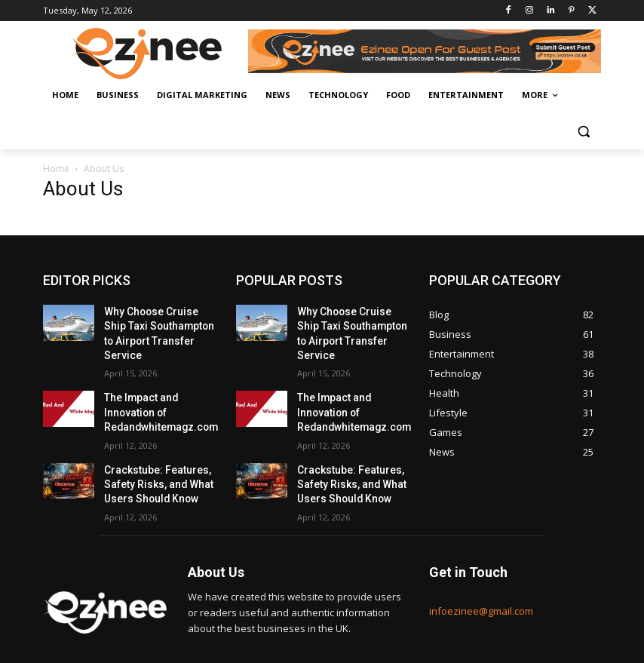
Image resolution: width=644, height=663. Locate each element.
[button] (583, 132)
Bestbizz (159, 649)
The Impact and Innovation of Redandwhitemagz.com (154, 389)
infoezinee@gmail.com (481, 579)
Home (56, 169)
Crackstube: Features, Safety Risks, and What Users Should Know (153, 456)
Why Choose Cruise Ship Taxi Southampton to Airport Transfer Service (155, 324)
